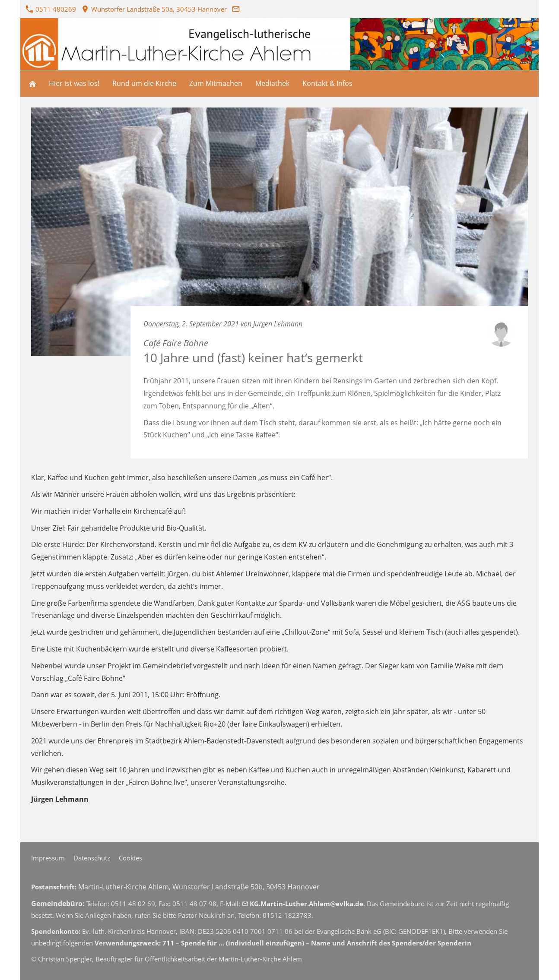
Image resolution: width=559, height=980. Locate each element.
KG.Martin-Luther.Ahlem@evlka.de (303, 904)
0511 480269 (51, 9)
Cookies (130, 858)
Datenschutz (92, 858)
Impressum (48, 858)
